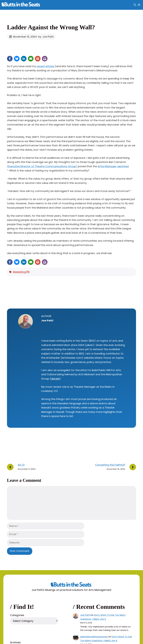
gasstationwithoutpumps (94, 637)
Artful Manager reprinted (113, 166)
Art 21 (21, 465)
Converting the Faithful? (110, 465)
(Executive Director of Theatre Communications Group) (42, 166)
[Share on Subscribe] (45, 59)
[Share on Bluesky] (17, 59)
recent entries (46, 66)
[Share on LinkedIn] (24, 59)
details (55, 379)
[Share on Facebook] (10, 59)
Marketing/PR (21, 272)
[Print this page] (38, 59)
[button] (135, 5)
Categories (17, 615)
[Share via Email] (31, 59)
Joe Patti (85, 615)
